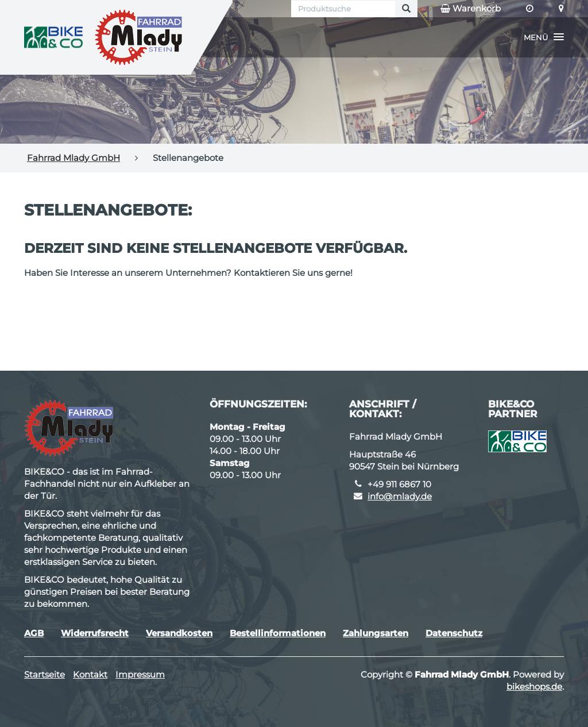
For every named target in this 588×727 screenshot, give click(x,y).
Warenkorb (471, 9)
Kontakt (90, 674)
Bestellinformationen (278, 633)
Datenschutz (454, 633)
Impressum (140, 674)
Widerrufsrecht (95, 633)
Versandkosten (179, 633)
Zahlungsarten (376, 633)
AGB (34, 633)
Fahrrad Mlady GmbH (73, 158)
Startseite (45, 674)
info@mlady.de (400, 496)
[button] (544, 37)
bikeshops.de (534, 686)
